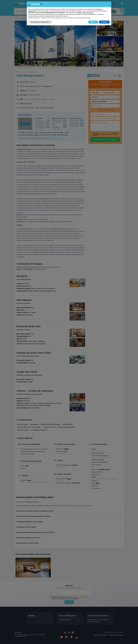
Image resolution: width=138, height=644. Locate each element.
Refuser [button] (93, 22)
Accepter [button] (104, 22)
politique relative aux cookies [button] (85, 13)
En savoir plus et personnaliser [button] (40, 22)
